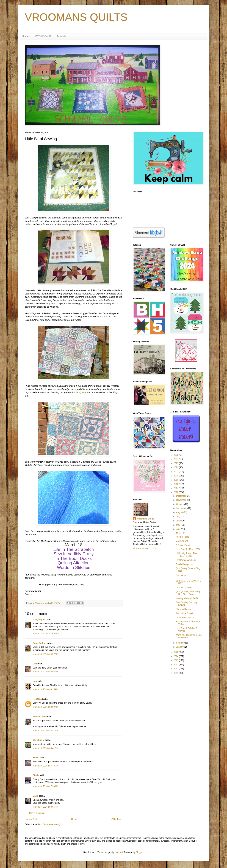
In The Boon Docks (74, 558)
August (180, 512)
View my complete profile (145, 548)
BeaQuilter (81, 392)
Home (25, 36)
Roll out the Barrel (184, 613)
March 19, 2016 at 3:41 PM (45, 748)
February (181, 643)
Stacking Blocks (183, 609)
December (181, 496)
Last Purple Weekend (186, 560)
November (181, 500)
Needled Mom (40, 717)
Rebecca (37, 699)
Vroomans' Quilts (145, 519)
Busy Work (181, 575)
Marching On (182, 541)
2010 (176, 673)
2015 (176, 652)
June (179, 521)
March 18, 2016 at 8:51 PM (45, 731)
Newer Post (31, 819)
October (180, 504)
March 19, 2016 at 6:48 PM (45, 766)
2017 (176, 488)
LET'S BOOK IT (43, 36)
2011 (176, 669)
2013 (176, 660)
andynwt (119, 852)
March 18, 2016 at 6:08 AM (45, 672)
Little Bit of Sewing (184, 588)
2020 (176, 476)
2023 (176, 463)
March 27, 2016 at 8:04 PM (45, 807)
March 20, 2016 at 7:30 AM (45, 786)
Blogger (139, 852)
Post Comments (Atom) (49, 824)
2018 (176, 484)
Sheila (36, 758)
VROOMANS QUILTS (76, 17)
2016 (176, 492)
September (182, 508)
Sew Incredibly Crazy (74, 554)
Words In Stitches (74, 567)
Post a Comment (37, 813)
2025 (176, 455)
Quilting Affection (74, 563)
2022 (176, 467)
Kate (35, 681)
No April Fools (182, 537)
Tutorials (61, 36)
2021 (176, 472)
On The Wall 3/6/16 (185, 617)
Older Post (116, 819)
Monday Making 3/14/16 (187, 598)
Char (35, 664)
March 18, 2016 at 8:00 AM (45, 707)
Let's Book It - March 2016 (188, 549)
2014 (176, 656)
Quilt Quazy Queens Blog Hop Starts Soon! (188, 593)
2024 (176, 459)
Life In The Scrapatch (74, 549)
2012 (176, 665)
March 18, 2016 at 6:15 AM (45, 689)
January (180, 647)
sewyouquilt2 (40, 620)
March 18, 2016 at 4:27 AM (45, 654)
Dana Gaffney (40, 643)
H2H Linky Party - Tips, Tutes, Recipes (186, 555)
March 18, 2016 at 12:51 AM (46, 634)
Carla (35, 796)
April (178, 529)
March (179, 533)
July (178, 517)
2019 (176, 480)
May (178, 525)
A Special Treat (183, 545)
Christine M (39, 740)
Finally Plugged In (184, 564)
